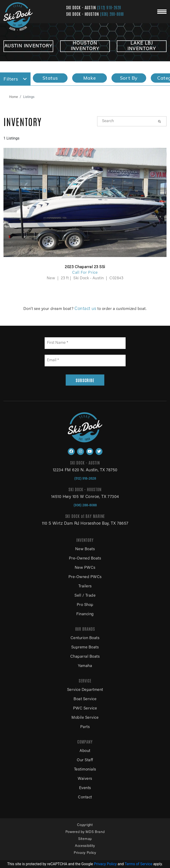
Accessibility (85, 846)
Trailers (85, 587)
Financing (85, 614)
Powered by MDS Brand (85, 832)
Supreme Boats (85, 648)
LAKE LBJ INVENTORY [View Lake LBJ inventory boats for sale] (142, 46)
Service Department (85, 690)
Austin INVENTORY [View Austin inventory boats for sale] (28, 46)
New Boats (85, 549)
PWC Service (85, 709)
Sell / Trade (85, 596)
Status (50, 78)
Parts (85, 727)
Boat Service (85, 699)
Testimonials (85, 770)
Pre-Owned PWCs (85, 577)
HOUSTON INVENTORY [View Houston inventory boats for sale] (85, 46)
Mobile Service (85, 718)
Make (90, 78)
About (85, 751)
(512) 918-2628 (109, 7)
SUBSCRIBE (85, 380)
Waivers (85, 779)
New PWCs (85, 568)
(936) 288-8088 (112, 14)
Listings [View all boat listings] (29, 97)
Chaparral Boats (85, 657)
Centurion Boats (85, 638)
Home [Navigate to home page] (14, 97)
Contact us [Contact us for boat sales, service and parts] (85, 309)
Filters (15, 79)
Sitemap (85, 839)
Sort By (129, 78)
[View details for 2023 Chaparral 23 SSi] (85, 211)
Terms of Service (139, 864)
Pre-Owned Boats (85, 559)
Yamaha (85, 666)
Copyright (85, 825)
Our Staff (85, 760)
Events (85, 788)
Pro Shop (85, 605)
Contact (85, 798)
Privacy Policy (85, 853)
